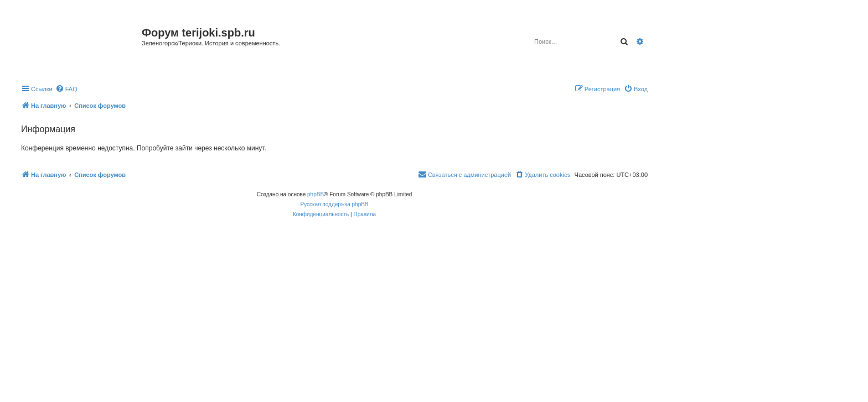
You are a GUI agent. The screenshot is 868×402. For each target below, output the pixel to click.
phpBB (316, 194)
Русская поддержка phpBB (334, 204)
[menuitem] (66, 89)
